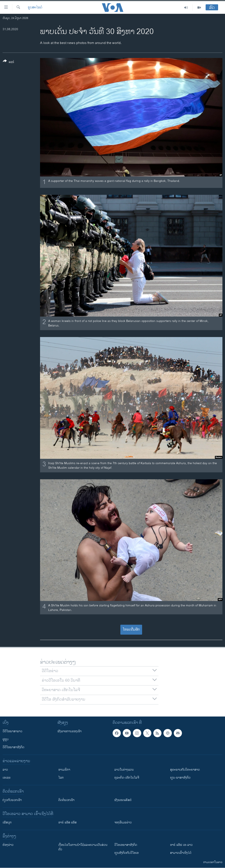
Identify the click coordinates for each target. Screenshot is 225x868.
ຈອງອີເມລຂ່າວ (123, 822)
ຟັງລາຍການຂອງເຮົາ (70, 731)
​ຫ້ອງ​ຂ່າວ (8, 845)
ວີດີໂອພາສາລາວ (12, 731)
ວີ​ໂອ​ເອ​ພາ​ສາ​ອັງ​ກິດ (126, 845)
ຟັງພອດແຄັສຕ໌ (123, 800)
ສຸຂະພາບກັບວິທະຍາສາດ (185, 770)
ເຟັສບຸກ (7, 822)
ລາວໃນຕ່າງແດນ (124, 770)
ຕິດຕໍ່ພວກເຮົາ (66, 800)
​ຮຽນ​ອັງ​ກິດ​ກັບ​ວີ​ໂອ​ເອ (126, 853)
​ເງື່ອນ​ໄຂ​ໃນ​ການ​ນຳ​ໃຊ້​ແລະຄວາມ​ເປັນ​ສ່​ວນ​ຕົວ (83, 847)
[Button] (9, 62)
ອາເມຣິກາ (64, 770)
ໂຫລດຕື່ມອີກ (131, 630)
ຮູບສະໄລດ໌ (35, 8)
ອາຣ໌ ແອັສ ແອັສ (67, 822)
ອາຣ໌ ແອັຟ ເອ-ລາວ (181, 845)
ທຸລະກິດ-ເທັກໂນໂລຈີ (127, 778)
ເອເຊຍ (7, 778)
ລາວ (5, 770)
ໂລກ (61, 778)
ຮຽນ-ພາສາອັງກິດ (180, 778)
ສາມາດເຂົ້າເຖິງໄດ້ (181, 853)
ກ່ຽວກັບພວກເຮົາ (12, 800)
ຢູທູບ (6, 739)
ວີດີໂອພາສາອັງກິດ (13, 747)
